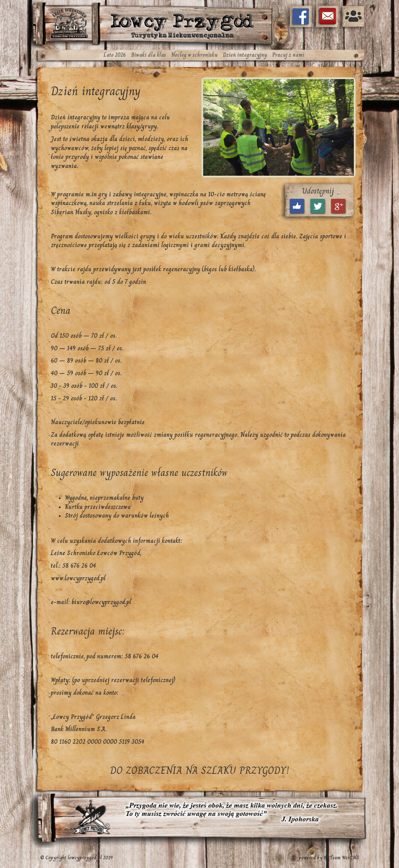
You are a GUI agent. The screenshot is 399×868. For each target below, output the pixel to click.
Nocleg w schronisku (194, 55)
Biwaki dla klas (149, 55)
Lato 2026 (115, 55)
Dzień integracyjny (245, 55)
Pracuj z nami (288, 55)
